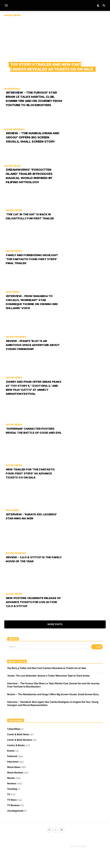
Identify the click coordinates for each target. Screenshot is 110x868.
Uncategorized (15, 818)
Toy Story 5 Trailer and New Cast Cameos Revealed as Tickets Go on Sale (47, 675)
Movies (11, 785)
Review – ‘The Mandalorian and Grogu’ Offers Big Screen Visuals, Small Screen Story (53, 701)
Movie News (14, 774)
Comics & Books (16, 752)
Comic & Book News (18, 741)
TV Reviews (13, 812)
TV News (12, 807)
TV (9, 801)
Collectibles (14, 736)
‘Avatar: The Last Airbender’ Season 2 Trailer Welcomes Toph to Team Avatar (48, 683)
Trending (12, 796)
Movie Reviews (15, 780)
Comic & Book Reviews (20, 747)
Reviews (12, 790)
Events (11, 758)
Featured (12, 763)
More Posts (55, 631)
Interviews (13, 769)
